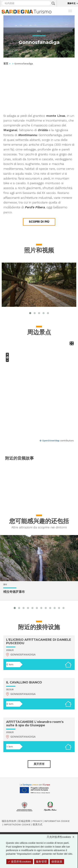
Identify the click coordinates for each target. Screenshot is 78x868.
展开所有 (39, 764)
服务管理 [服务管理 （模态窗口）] (41, 862)
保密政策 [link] (57, 862)
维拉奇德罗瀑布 (14, 592)
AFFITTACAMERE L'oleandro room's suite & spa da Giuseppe (35, 724)
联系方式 (38, 824)
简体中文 (72, 3)
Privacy (37, 821)
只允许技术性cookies (62, 837)
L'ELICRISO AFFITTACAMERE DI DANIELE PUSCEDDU (39, 641)
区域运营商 (24, 821)
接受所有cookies (20, 862)
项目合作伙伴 (9, 821)
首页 (6, 64)
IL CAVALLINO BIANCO (24, 682)
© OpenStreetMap (50, 441)
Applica (53, 3)
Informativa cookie (57, 821)
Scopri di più (39, 222)
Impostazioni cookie (17, 824)
